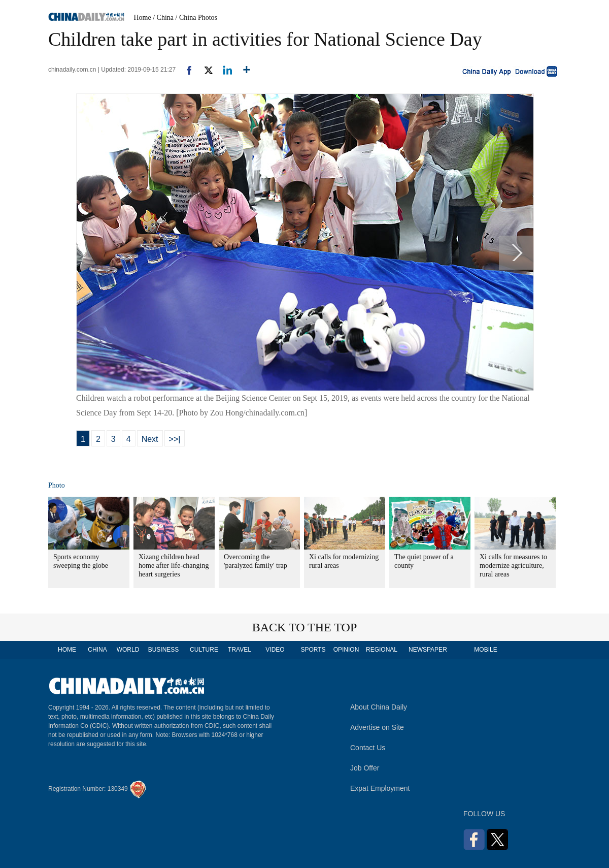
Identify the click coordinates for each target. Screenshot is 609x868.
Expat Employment (380, 788)
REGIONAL (382, 650)
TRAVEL (240, 650)
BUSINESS (164, 650)
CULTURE (204, 650)
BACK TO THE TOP (305, 627)
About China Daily (379, 707)
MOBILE (485, 650)
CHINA (97, 650)
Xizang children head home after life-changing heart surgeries (174, 566)
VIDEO (275, 650)
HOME (67, 650)
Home (143, 18)
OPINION (346, 650)
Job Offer (365, 768)
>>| (175, 439)
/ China (163, 18)
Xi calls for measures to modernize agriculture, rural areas (513, 566)
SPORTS (313, 650)
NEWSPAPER (427, 650)
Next (150, 439)
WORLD (128, 650)
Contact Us (368, 748)
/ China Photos (196, 18)
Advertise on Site (377, 727)
